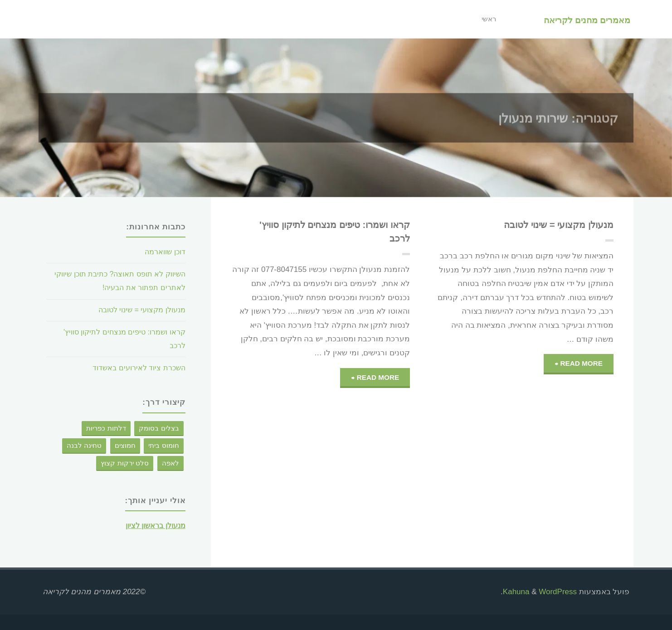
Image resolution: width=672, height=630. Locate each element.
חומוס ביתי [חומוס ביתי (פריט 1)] (163, 445)
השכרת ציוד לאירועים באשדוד (136, 368)
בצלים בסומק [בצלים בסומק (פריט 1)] (159, 428)
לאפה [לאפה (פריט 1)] (170, 463)
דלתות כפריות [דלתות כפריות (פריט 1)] (106, 428)
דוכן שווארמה (163, 252)
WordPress (558, 592)
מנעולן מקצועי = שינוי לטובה (552, 225)
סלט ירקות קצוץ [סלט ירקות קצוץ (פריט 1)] (125, 463)
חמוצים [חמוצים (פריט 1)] (125, 445)
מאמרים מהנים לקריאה (586, 20)
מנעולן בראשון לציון (152, 526)
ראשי (486, 19)
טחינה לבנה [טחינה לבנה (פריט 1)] (84, 445)
